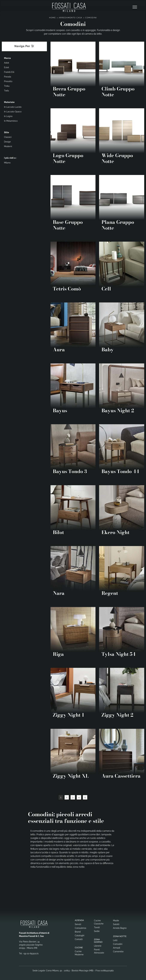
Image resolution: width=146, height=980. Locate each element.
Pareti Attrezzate (99, 951)
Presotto (8, 81)
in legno (8, 116)
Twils (7, 91)
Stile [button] (7, 132)
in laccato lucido (13, 107)
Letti (115, 940)
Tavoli (97, 927)
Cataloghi (80, 936)
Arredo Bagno (120, 928)
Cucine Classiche (99, 922)
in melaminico (11, 121)
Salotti (116, 924)
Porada (8, 77)
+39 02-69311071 (31, 953)
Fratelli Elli (9, 72)
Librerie (98, 946)
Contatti (79, 939)
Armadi (117, 948)
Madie (116, 921)
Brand (78, 932)
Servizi (78, 924)
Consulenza (80, 928)
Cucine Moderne (79, 953)
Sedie (97, 931)
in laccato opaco (13, 112)
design (7, 142)
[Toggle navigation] (135, 7)
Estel (7, 67)
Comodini (91, 18)
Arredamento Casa (71, 18)
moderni (8, 146)
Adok (7, 63)
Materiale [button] (9, 102)
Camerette (118, 952)
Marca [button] (7, 58)
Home (52, 18)
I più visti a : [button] (10, 158)
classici (8, 137)
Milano (7, 163)
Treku (7, 86)
